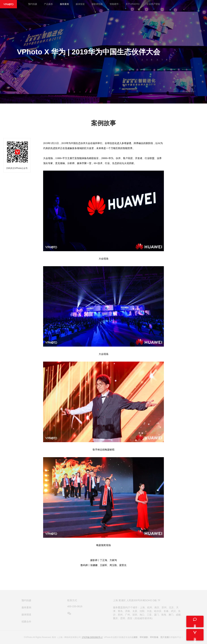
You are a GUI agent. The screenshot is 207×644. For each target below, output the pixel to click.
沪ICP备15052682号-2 (92, 637)
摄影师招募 (97, 4)
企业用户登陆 (153, 4)
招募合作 (26, 622)
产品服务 (48, 4)
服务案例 (64, 4)
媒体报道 (80, 4)
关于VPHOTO (133, 4)
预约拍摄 (33, 4)
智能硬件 (114, 4)
